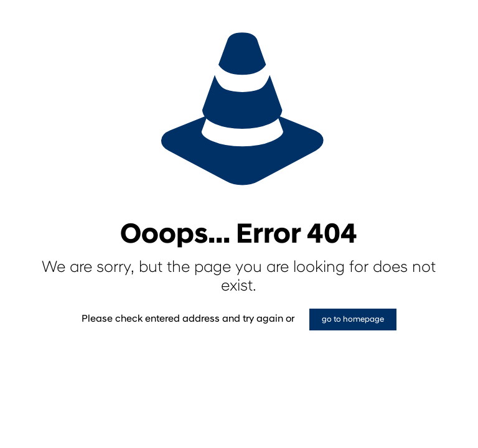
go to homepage (353, 320)
